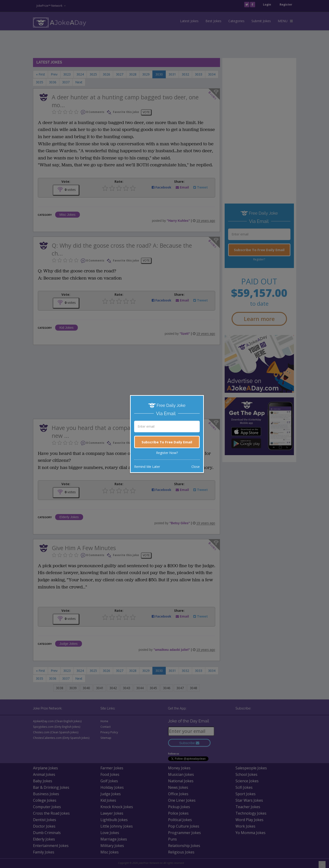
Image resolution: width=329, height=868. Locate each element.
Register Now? (167, 453)
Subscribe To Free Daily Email (167, 442)
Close (196, 467)
